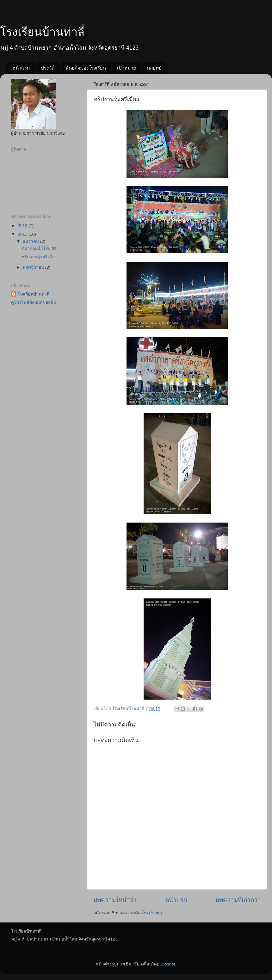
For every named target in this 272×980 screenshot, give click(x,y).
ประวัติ (48, 68)
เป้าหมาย (127, 68)
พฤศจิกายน (34, 267)
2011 (23, 234)
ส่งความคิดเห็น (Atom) (141, 913)
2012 (23, 226)
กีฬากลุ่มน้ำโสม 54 (39, 249)
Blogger (168, 964)
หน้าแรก (21, 68)
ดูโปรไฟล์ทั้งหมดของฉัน (34, 302)
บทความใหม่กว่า (115, 900)
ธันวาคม (31, 241)
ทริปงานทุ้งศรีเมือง (39, 257)
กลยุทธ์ (154, 68)
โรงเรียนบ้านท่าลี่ (42, 32)
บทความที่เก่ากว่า (238, 900)
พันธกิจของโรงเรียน (86, 68)
